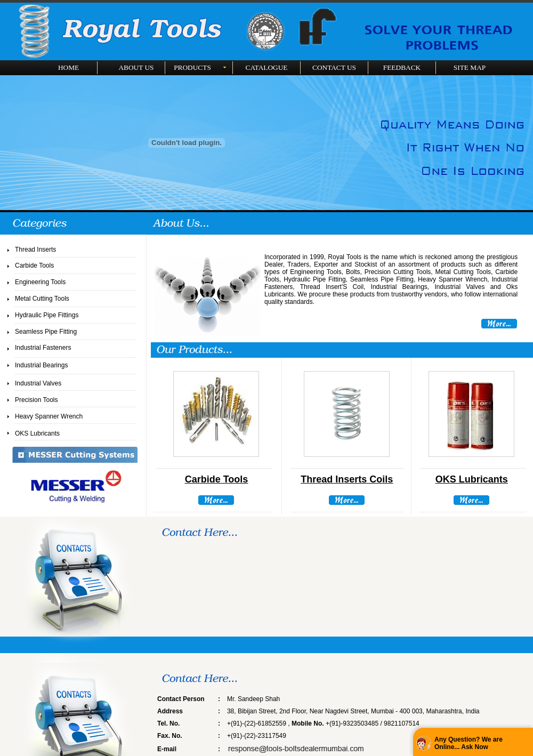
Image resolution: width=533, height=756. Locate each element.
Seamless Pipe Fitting (46, 332)
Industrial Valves (38, 383)
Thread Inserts (35, 250)
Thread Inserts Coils (347, 479)
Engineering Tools (40, 282)
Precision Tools (36, 400)
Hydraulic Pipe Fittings (47, 315)
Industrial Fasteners (43, 348)
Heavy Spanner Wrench (49, 416)
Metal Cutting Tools (42, 299)
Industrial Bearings (41, 365)
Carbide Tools (34, 266)
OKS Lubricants (37, 433)
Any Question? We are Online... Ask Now (469, 743)
